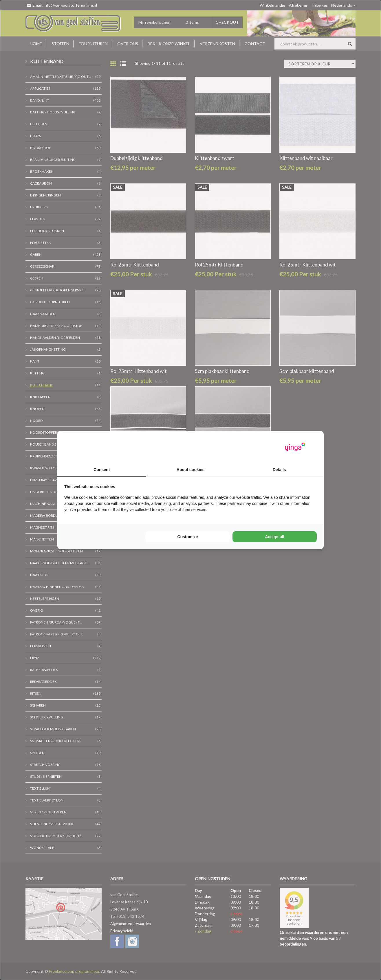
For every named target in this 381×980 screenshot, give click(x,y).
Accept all (275, 537)
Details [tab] (279, 470)
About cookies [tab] (190, 470)
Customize (188, 537)
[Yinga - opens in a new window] (295, 447)
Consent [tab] (102, 470)
